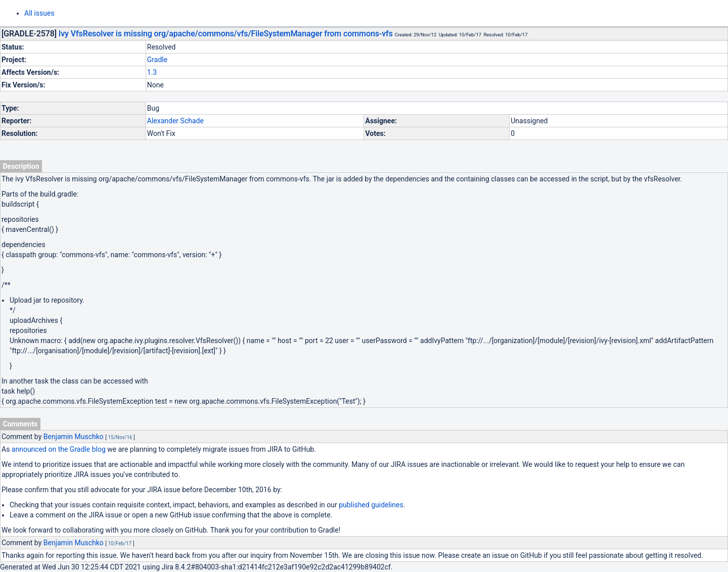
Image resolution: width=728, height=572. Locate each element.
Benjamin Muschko (74, 437)
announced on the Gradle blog (59, 449)
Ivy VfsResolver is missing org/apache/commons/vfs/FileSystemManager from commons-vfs (226, 34)
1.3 (152, 72)
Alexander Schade (175, 121)
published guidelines (371, 505)
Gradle (157, 60)
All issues (39, 13)
